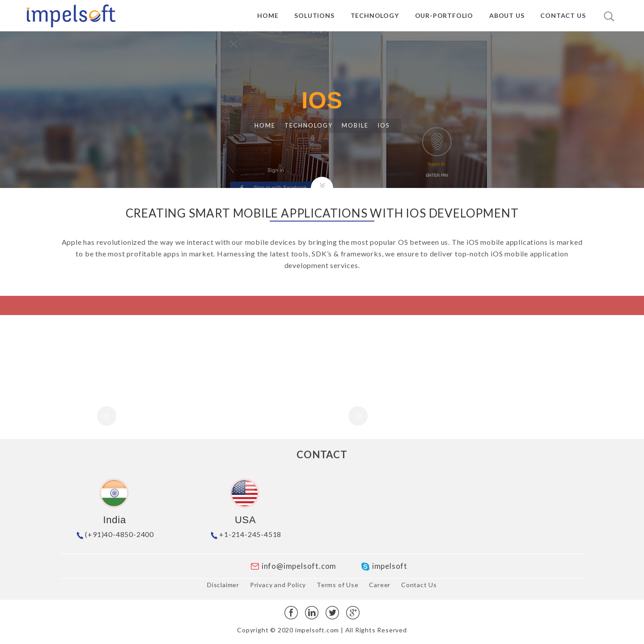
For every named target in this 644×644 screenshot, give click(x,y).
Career (380, 585)
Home (265, 125)
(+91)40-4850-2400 (114, 534)
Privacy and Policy (278, 585)
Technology (309, 125)
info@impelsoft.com (293, 566)
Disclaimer (223, 585)
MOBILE (355, 125)
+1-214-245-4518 (245, 534)
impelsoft (384, 566)
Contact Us (419, 585)
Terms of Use (338, 585)
